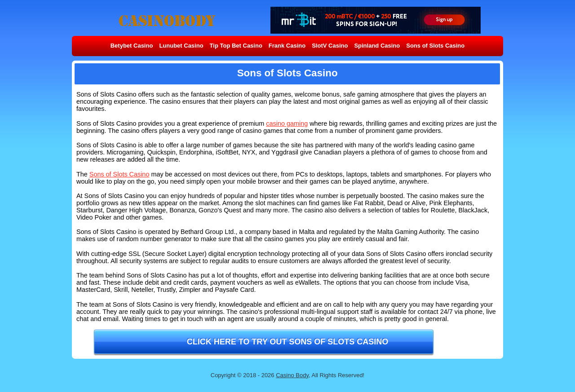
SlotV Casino (330, 46)
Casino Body (292, 375)
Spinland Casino (377, 46)
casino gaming (287, 123)
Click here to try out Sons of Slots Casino (288, 342)
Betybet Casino (132, 46)
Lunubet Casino (181, 46)
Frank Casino (287, 46)
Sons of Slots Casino (435, 46)
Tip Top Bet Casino (236, 46)
